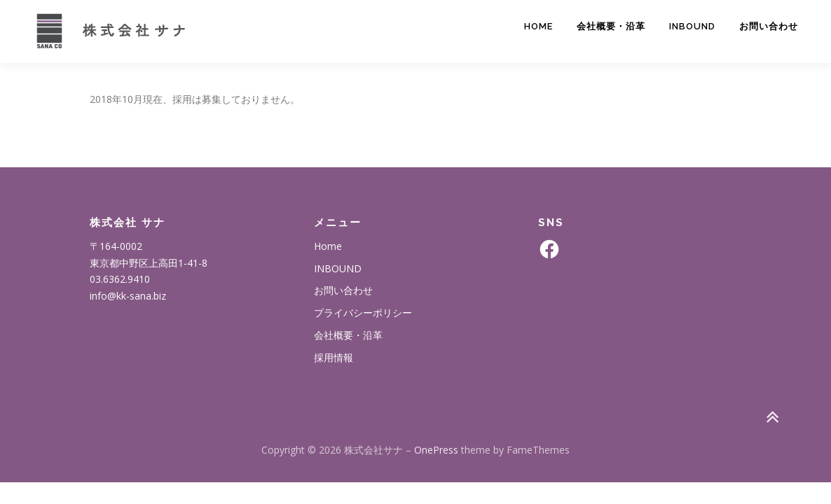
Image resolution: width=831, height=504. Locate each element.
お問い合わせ (769, 26)
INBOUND (692, 26)
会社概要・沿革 (611, 26)
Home (538, 26)
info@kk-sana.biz (128, 296)
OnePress (436, 450)
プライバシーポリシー (363, 313)
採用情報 (334, 357)
